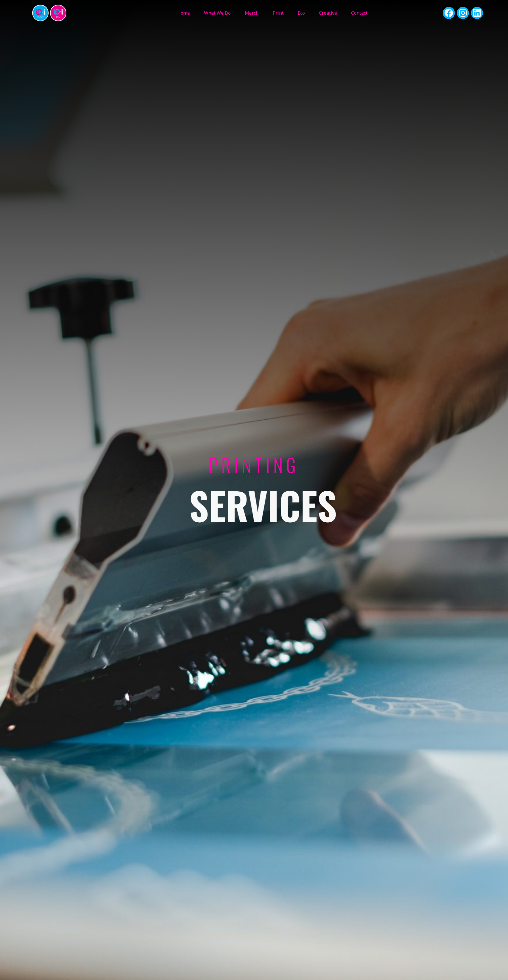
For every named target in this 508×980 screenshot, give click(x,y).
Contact (359, 13)
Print (278, 13)
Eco (301, 13)
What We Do (217, 13)
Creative (328, 13)
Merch (252, 13)
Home (184, 13)
